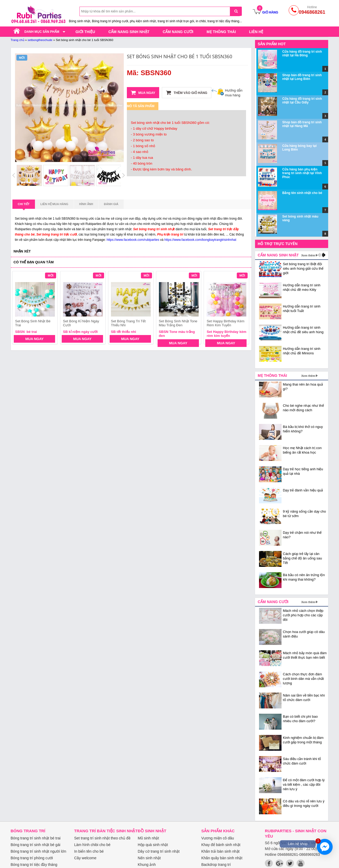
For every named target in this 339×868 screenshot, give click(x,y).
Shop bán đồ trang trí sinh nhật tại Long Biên (302, 77)
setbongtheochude (40, 40)
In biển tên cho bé (89, 851)
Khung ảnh (147, 865)
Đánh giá (111, 204)
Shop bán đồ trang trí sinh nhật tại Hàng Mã (302, 124)
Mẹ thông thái (221, 32)
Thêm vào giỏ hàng (187, 93)
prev (19, 309)
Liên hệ (256, 32)
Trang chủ (17, 40)
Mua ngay (143, 93)
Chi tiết (24, 206)
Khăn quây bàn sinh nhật (222, 858)
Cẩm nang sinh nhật (129, 32)
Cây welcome (85, 858)
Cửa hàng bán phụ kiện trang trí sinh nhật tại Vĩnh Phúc (302, 173)
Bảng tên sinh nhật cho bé (302, 193)
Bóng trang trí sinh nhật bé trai (36, 838)
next (243, 309)
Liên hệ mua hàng (54, 204)
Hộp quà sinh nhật (153, 845)
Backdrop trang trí (216, 865)
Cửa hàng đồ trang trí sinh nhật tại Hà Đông (302, 53)
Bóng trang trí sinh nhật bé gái (35, 845)
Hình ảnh (86, 204)
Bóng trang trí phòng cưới (32, 858)
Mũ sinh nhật (148, 838)
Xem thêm (308, 255)
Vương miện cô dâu (218, 838)
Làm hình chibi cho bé (92, 845)
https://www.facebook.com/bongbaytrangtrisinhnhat (200, 240)
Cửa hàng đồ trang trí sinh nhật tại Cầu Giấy (302, 101)
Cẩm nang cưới (178, 32)
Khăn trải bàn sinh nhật (220, 851)
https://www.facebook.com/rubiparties (133, 240)
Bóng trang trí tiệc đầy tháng (34, 865)
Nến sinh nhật (149, 858)
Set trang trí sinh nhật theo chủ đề (102, 838)
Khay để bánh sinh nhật (221, 845)
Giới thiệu (85, 32)
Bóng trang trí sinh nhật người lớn (38, 851)
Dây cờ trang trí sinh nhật (159, 851)
